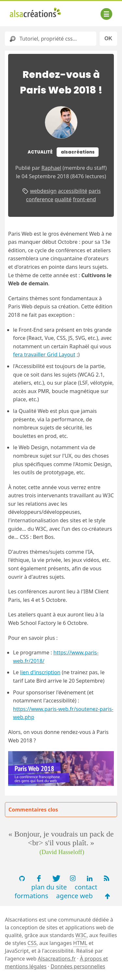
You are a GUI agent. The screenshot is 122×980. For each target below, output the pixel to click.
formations (32, 896)
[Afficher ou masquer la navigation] (106, 14)
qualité (63, 199)
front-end (84, 199)
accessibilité (73, 191)
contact (86, 887)
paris (95, 191)
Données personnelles (78, 966)
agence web (75, 896)
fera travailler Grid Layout (44, 354)
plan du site (49, 887)
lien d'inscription (40, 672)
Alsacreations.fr (57, 959)
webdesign (43, 191)
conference (40, 199)
